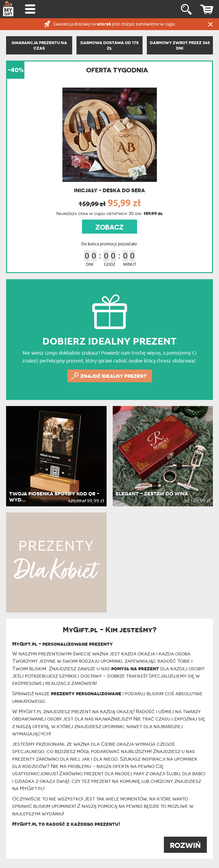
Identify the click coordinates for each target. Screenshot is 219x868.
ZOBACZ (109, 227)
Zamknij (210, 24)
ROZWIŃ (185, 845)
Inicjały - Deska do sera (109, 190)
